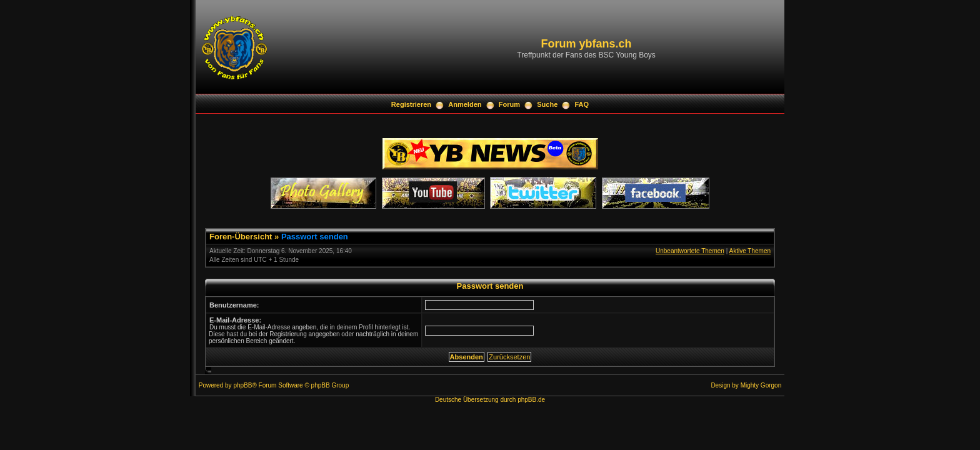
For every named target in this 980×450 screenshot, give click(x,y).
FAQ (582, 104)
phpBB (242, 385)
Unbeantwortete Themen (690, 251)
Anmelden (465, 104)
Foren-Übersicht (241, 237)
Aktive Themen (750, 251)
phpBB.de (531, 400)
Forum (509, 104)
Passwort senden (315, 237)
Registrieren (411, 104)
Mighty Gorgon (761, 385)
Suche (547, 104)
